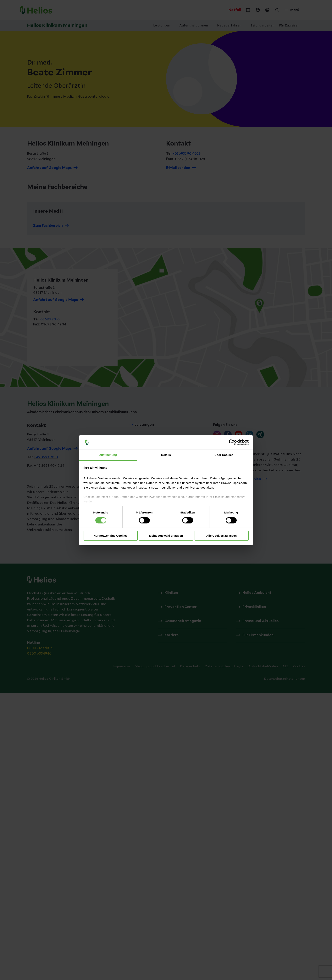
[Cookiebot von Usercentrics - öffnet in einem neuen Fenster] (232, 442)
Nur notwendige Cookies (111, 536)
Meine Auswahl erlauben (166, 536)
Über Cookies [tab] (224, 455)
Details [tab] (166, 455)
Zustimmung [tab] (108, 455)
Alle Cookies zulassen (222, 536)
